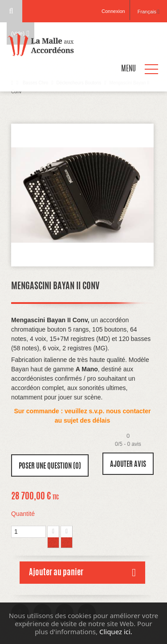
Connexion (113, 11)
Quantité (23, 514)
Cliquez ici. (116, 632)
